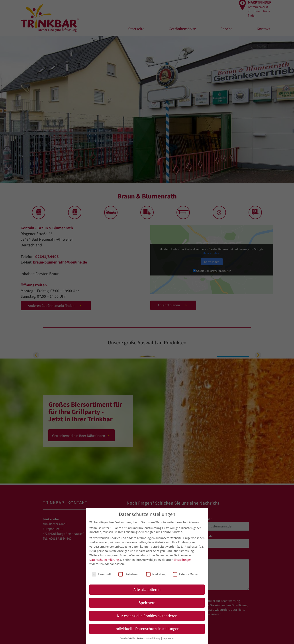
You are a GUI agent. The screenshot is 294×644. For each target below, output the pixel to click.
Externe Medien (186, 574)
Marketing (156, 574)
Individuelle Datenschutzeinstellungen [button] (147, 629)
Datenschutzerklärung (104, 560)
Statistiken (128, 574)
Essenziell (101, 574)
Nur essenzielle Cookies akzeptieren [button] (147, 616)
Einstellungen (182, 560)
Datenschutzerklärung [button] (149, 638)
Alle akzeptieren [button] (147, 590)
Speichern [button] (147, 603)
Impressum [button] (169, 638)
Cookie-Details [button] (128, 638)
